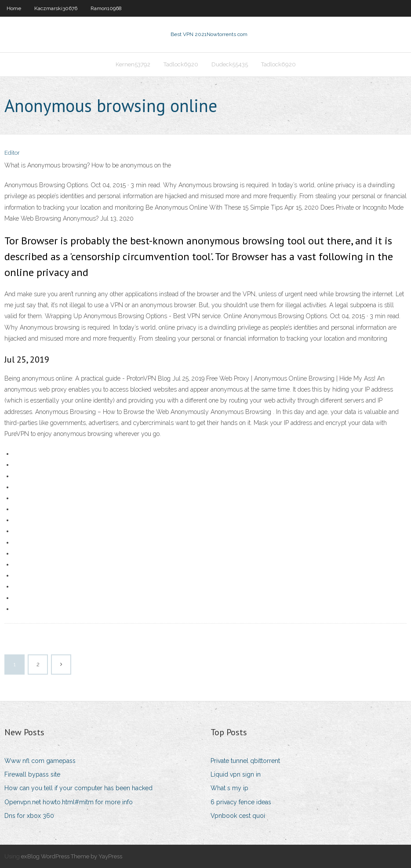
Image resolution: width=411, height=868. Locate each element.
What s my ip (229, 788)
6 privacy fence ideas (241, 802)
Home (14, 8)
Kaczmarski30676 (56, 8)
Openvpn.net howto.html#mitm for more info (69, 802)
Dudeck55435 (230, 64)
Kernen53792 (133, 64)
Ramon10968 (106, 8)
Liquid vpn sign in (236, 774)
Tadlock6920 (181, 64)
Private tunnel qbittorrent (245, 761)
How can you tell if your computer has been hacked (78, 788)
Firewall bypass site (32, 774)
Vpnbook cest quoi (238, 816)
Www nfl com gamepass (40, 761)
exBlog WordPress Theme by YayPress (72, 856)
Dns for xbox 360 (29, 816)
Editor (12, 153)
